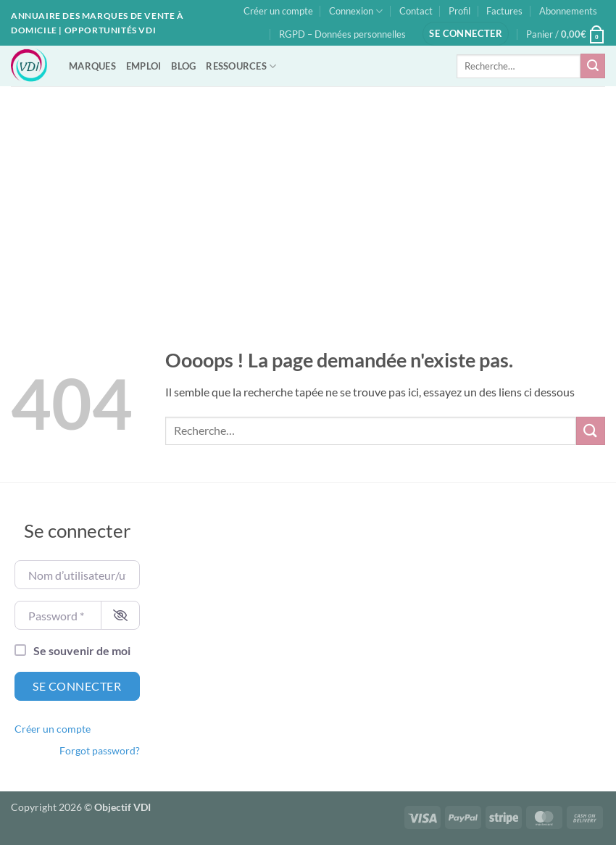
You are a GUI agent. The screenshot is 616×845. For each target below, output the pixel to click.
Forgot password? (100, 751)
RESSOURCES (241, 66)
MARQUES (92, 66)
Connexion (356, 11)
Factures (504, 11)
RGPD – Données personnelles (342, 34)
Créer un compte (278, 11)
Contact (416, 11)
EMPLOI (144, 66)
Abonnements (568, 11)
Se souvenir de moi (82, 650)
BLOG (183, 66)
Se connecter (77, 686)
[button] (466, 34)
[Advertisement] (308, 195)
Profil (459, 11)
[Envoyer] (593, 66)
